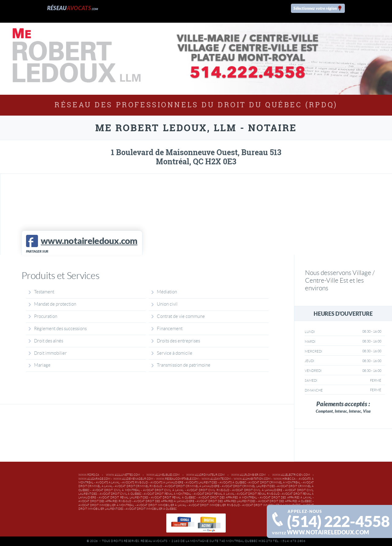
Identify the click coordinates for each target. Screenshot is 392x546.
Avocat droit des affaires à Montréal (228, 498)
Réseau (73, 8)
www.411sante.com (216, 479)
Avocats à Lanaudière (167, 483)
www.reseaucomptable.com (177, 479)
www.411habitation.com (252, 479)
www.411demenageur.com (133, 479)
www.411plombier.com (248, 475)
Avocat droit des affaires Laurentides (226, 501)
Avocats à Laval (108, 483)
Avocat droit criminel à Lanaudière (192, 486)
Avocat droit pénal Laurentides (123, 498)
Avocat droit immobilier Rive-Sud (214, 505)
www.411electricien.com (291, 475)
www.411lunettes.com (123, 475)
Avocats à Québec (233, 483)
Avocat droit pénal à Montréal (167, 494)
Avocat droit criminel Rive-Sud (139, 486)
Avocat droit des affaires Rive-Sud (105, 501)
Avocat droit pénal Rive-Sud (258, 494)
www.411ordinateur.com (205, 475)
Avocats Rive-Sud (135, 483)
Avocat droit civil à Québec (121, 494)
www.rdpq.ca (89, 475)
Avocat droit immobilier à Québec (151, 509)
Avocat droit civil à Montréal (116, 490)
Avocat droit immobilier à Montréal (106, 505)
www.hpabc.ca (285, 479)
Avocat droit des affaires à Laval (286, 498)
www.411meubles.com (163, 475)
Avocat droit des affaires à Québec (285, 501)
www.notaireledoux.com (328, 532)
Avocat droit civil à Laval (164, 490)
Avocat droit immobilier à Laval (161, 505)
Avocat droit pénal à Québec (173, 498)
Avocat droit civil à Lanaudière (257, 490)
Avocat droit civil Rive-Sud (208, 490)
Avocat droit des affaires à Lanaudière (164, 501)
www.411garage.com (94, 479)
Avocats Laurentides (201, 483)
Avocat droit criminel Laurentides (248, 486)
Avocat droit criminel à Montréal (274, 483)
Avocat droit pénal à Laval (214, 494)
